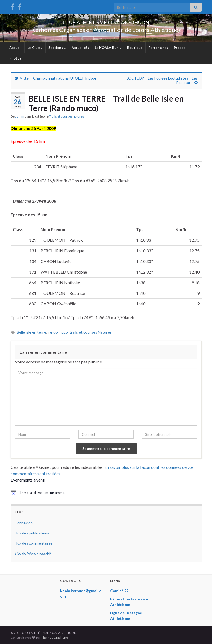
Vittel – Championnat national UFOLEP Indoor (58, 78)
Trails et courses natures (67, 116)
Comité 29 (119, 591)
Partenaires (158, 48)
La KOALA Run (108, 48)
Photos (15, 58)
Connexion (24, 523)
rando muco (58, 332)
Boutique (135, 48)
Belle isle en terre (31, 332)
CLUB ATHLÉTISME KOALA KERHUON (106, 21)
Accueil (16, 48)
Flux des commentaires (34, 543)
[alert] (106, 493)
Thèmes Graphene (55, 637)
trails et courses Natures (91, 332)
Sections (57, 48)
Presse (180, 48)
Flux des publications (32, 533)
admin (20, 116)
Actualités (80, 48)
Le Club (35, 48)
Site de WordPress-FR (33, 553)
